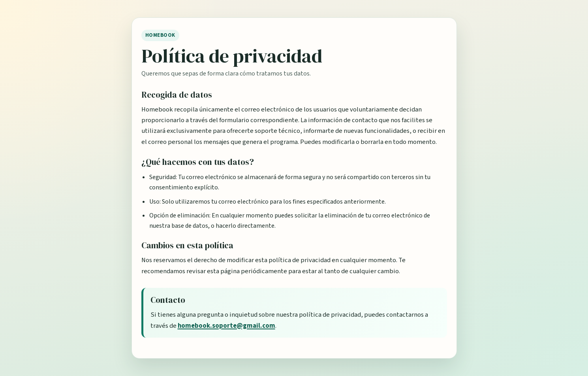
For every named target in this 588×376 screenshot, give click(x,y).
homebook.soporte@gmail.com (226, 326)
